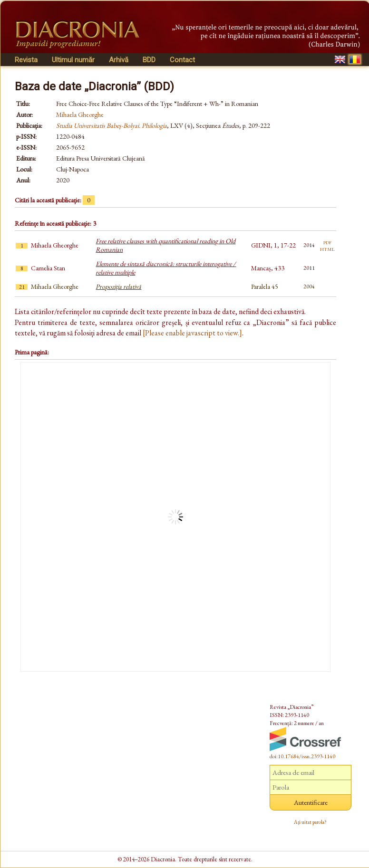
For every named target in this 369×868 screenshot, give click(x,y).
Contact (182, 60)
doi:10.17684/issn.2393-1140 (302, 756)
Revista (26, 60)
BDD (149, 60)
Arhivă (119, 60)
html (327, 248)
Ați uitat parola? (310, 822)
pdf (327, 242)
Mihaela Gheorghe (80, 114)
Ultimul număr (73, 60)
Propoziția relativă (118, 286)
